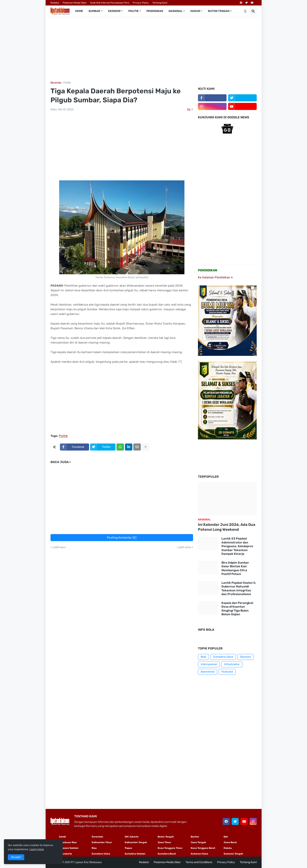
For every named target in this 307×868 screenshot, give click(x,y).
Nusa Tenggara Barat (203, 848)
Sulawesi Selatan (69, 848)
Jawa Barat (230, 842)
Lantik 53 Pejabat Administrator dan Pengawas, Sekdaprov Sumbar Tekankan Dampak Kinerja (237, 546)
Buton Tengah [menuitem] (219, 11)
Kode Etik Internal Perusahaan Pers (110, 3)
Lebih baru (59, 547)
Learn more (37, 849)
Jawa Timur (164, 842)
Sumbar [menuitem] (94, 11)
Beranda (56, 83)
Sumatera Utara (223, 657)
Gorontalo (97, 837)
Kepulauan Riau (68, 842)
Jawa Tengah (198, 842)
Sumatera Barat (167, 854)
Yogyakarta (65, 854)
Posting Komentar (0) (122, 538)
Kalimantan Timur (102, 842)
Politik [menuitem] (133, 11)
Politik (67, 83)
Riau (94, 848)
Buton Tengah (166, 837)
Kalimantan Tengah (136, 842)
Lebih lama (184, 547)
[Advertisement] (154, 49)
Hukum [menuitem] (195, 11)
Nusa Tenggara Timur (170, 848)
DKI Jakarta (132, 837)
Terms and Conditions (199, 862)
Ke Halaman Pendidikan (215, 277)
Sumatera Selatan (135, 854)
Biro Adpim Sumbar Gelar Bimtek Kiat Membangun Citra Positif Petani (235, 568)
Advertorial (208, 672)
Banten (195, 837)
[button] (245, 11)
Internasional (209, 664)
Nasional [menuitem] (176, 11)
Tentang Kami (160, 3)
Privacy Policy (141, 3)
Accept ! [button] (16, 857)
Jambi (62, 837)
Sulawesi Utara (199, 854)
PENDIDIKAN (208, 270)
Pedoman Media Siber (75, 3)
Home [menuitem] (79, 11)
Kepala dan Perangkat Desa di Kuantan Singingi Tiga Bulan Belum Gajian (237, 609)
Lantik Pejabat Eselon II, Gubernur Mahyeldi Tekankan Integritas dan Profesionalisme (239, 589)
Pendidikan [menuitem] (155, 11)
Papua (128, 848)
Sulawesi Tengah (233, 854)
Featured (227, 672)
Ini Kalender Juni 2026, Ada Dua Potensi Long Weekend (227, 527)
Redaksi (55, 3)
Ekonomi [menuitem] (114, 11)
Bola (203, 657)
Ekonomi (246, 657)
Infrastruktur (232, 664)
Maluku (228, 848)
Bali (226, 837)
